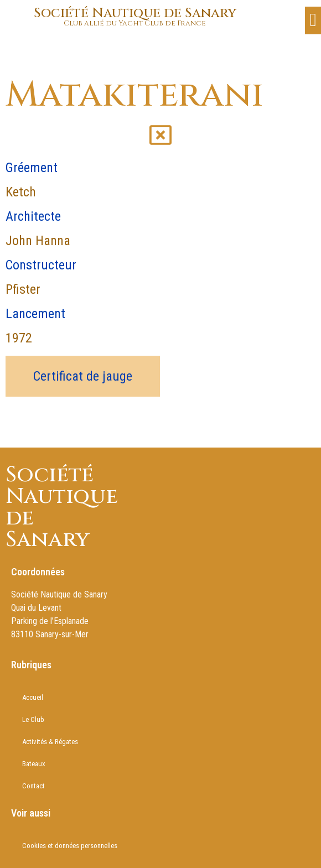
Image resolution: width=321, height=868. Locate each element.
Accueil (33, 697)
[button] (313, 20)
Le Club (33, 719)
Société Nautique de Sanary (135, 13)
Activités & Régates (50, 742)
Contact (33, 786)
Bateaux (34, 764)
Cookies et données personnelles (70, 846)
